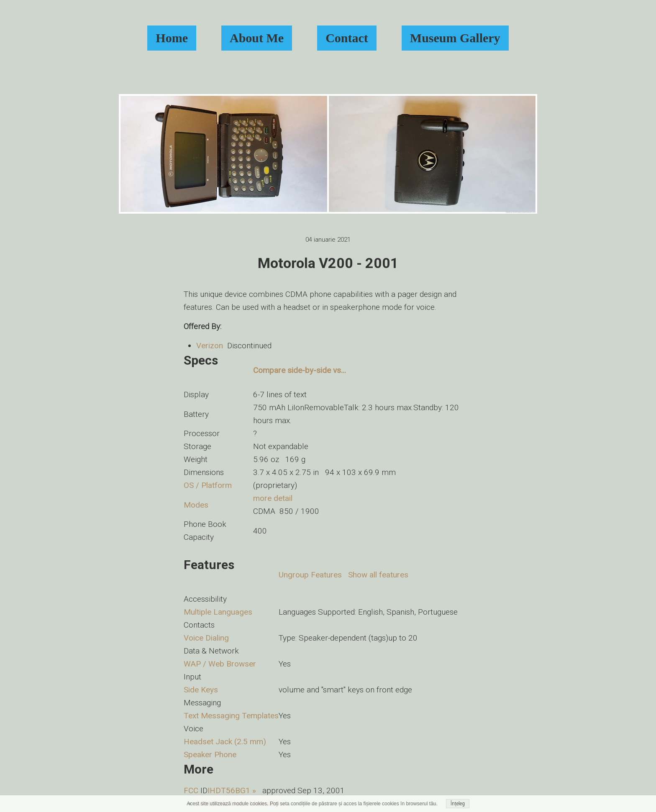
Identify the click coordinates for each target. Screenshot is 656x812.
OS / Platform (208, 485)
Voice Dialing (206, 638)
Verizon (210, 346)
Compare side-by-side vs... (300, 370)
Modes (196, 505)
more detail (273, 498)
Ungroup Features (310, 575)
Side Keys (201, 690)
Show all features (378, 575)
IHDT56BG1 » (232, 790)
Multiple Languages (218, 612)
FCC (191, 790)
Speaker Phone (210, 755)
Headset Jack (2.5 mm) (225, 742)
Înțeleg (458, 804)
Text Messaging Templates (231, 716)
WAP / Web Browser (220, 664)
